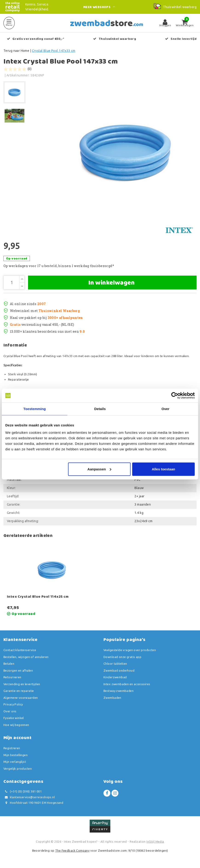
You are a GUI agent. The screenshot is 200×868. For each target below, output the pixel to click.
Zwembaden (112, 698)
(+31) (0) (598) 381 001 (23, 791)
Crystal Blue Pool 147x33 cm (54, 51)
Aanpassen (99, 469)
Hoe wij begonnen (16, 725)
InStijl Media (155, 842)
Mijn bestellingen (16, 755)
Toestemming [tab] (35, 409)
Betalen (9, 664)
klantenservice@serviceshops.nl (29, 797)
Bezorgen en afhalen (18, 670)
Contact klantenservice (20, 650)
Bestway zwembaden (119, 691)
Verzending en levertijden (22, 684)
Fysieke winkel (14, 718)
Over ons (10, 711)
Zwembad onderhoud (119, 670)
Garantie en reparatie (19, 691)
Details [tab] (100, 409)
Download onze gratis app (122, 657)
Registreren (12, 748)
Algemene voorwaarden (21, 698)
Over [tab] (165, 409)
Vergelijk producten (18, 769)
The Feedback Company (72, 851)
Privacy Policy (13, 704)
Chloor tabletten (115, 664)
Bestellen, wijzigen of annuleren (26, 657)
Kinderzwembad (115, 677)
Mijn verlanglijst (15, 762)
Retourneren (12, 677)
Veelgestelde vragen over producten (130, 650)
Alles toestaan (163, 469)
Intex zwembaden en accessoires (127, 684)
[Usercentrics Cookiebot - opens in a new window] (175, 396)
